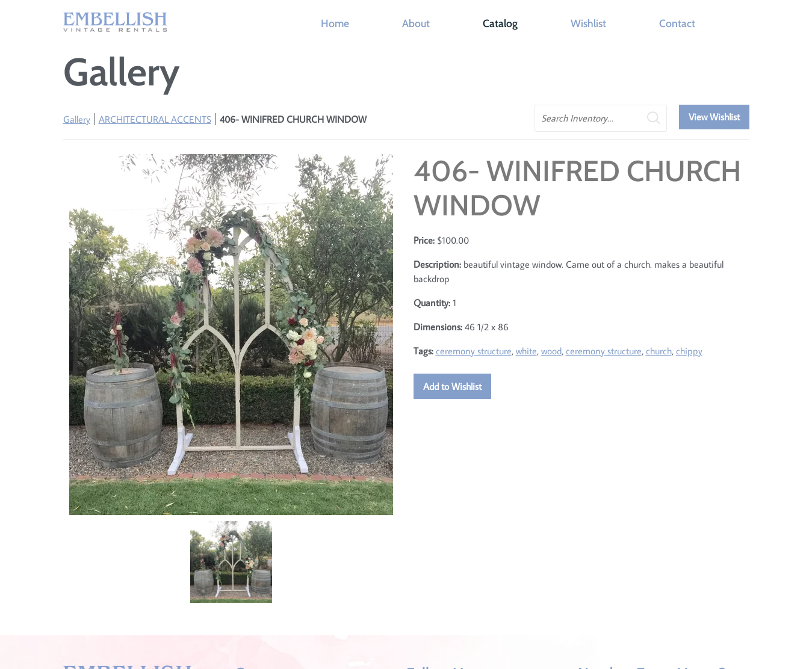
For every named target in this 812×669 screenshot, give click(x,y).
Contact (677, 23)
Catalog (500, 23)
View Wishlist (714, 117)
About (416, 23)
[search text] (601, 118)
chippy (689, 351)
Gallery (77, 119)
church (659, 351)
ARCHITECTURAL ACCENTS (155, 119)
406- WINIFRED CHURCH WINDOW (293, 119)
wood (551, 351)
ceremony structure (474, 351)
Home (335, 23)
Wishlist (588, 23)
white (526, 351)
